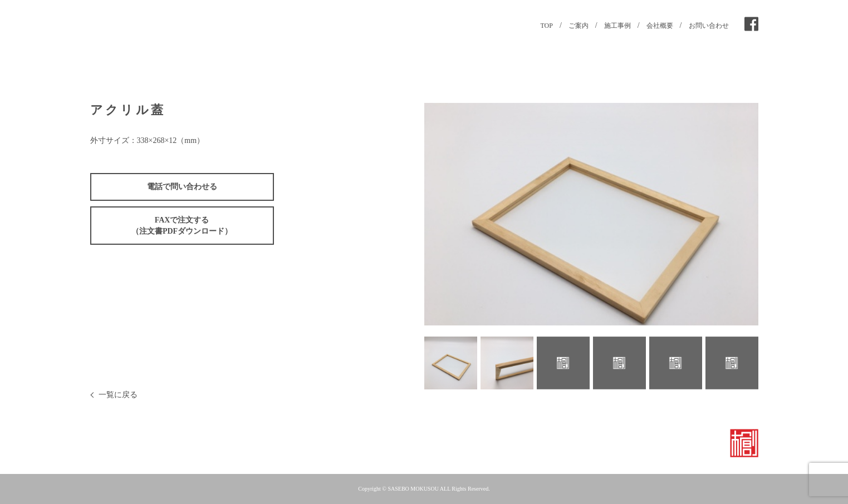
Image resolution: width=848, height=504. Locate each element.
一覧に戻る (118, 395)
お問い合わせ (709, 26)
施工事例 (617, 26)
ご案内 (579, 26)
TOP (546, 26)
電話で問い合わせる (182, 187)
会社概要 (660, 26)
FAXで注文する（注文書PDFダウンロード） (182, 226)
